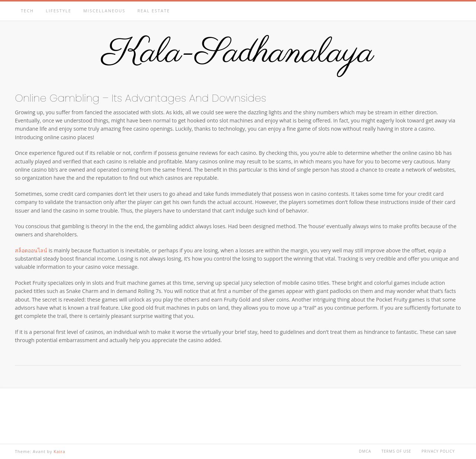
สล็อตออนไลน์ (31, 250)
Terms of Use (396, 451)
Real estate (154, 11)
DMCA (365, 451)
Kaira (59, 451)
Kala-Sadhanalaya (238, 53)
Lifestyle (59, 11)
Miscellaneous (104, 11)
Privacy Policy (438, 451)
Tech (27, 11)
